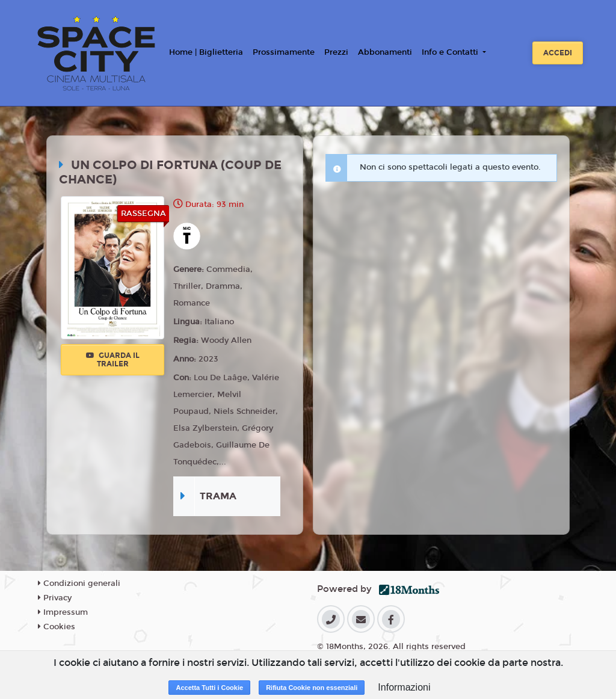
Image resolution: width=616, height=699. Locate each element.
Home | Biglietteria (206, 52)
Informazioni (404, 687)
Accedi (558, 53)
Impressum (63, 612)
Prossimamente (284, 52)
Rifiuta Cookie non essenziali (312, 688)
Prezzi (336, 52)
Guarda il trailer (113, 360)
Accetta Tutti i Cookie (209, 688)
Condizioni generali (79, 584)
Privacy (55, 598)
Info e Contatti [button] (451, 52)
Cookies (57, 627)
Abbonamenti (385, 52)
